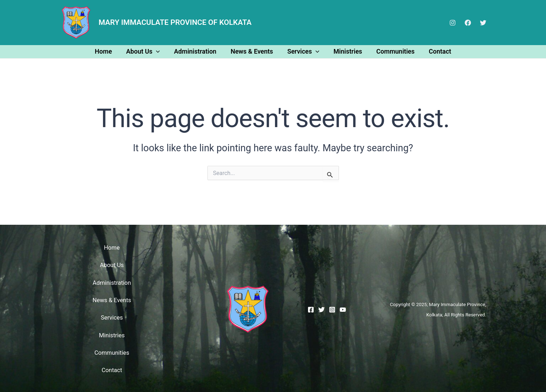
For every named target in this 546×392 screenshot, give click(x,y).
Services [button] (303, 51)
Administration (197, 51)
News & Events (252, 51)
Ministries (346, 51)
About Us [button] (147, 51)
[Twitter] (483, 23)
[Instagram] (453, 23)
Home (108, 51)
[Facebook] (468, 23)
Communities (392, 51)
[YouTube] (343, 309)
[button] (160, 51)
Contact (435, 51)
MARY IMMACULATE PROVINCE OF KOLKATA (175, 22)
